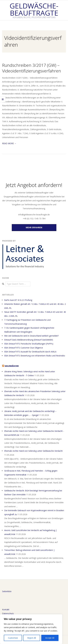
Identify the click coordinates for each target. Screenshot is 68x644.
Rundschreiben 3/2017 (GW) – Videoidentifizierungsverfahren (32, 68)
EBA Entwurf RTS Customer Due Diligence (24, 348)
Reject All (32, 638)
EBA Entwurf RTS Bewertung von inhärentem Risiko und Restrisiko (35, 356)
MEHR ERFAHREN (34, 227)
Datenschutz (8, 613)
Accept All (50, 638)
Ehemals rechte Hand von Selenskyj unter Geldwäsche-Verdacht (33, 451)
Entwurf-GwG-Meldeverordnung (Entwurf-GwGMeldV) (29, 340)
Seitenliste (7, 591)
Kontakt (6, 609)
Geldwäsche (12, 366)
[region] (31, 629)
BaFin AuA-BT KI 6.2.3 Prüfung (18, 300)
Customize (13, 638)
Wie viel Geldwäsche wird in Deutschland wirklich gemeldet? (31, 336)
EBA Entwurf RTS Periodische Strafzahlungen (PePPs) (29, 344)
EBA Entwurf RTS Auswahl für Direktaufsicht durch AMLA (30, 352)
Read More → (9, 143)
